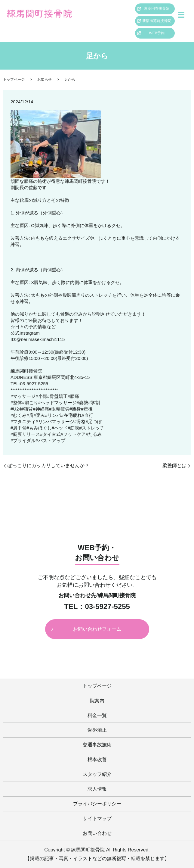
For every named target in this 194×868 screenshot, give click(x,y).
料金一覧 (97, 715)
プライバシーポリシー (97, 804)
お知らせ (45, 80)
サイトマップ (97, 818)
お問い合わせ (97, 833)
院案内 (97, 701)
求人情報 (97, 789)
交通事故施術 (97, 745)
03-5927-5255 (107, 607)
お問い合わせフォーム (97, 629)
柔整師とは (174, 465)
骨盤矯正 (97, 730)
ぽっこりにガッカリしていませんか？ (48, 465)
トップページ (14, 80)
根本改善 (97, 759)
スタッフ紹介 (97, 774)
